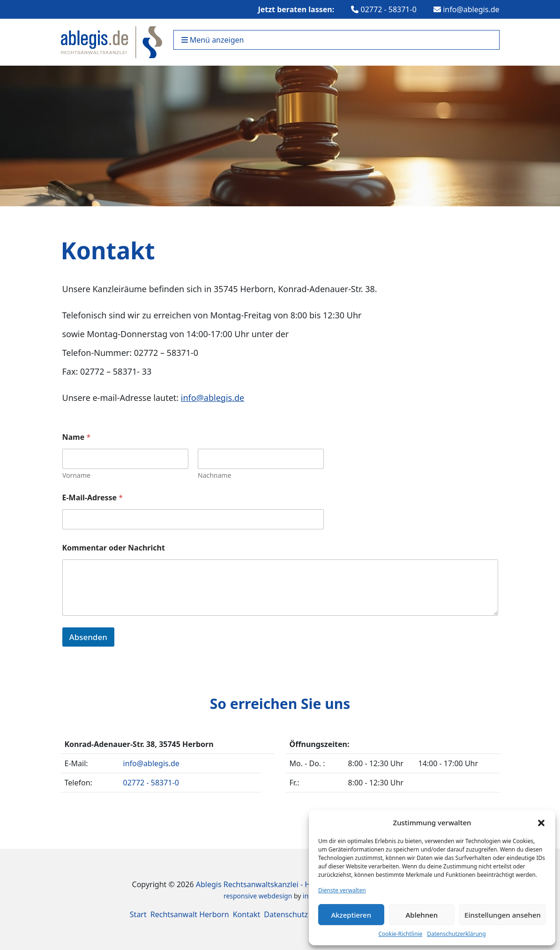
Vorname (76, 475)
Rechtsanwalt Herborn (190, 914)
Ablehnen (422, 915)
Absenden (88, 637)
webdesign (276, 896)
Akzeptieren (351, 915)
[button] (541, 822)
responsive (240, 896)
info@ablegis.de (467, 9)
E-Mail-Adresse (93, 498)
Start (138, 914)
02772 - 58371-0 (384, 9)
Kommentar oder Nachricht (114, 548)
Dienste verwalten (342, 890)
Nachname (214, 475)
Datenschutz (286, 914)
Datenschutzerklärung (456, 934)
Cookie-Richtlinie (400, 934)
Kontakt (247, 914)
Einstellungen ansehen (503, 915)
